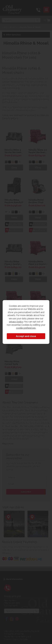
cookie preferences (26, 328)
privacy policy (16, 322)
